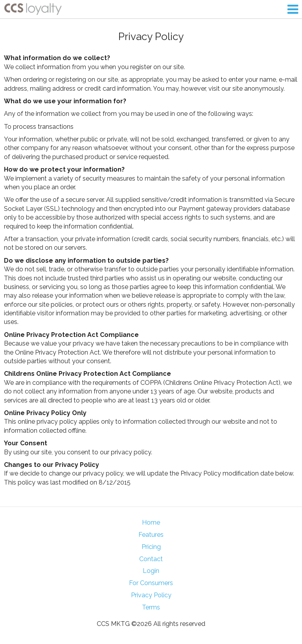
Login (151, 571)
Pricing (151, 547)
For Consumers (151, 583)
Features (151, 535)
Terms (151, 607)
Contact (151, 559)
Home (151, 522)
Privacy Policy (151, 595)
